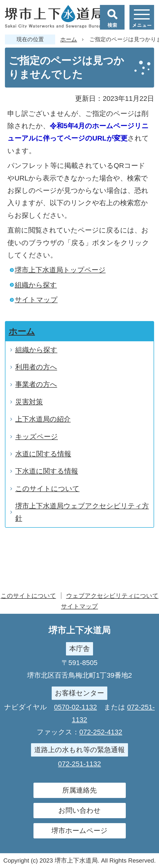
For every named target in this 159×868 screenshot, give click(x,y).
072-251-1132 (79, 764)
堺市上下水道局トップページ (60, 270)
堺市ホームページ (79, 831)
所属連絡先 (79, 790)
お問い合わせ (79, 810)
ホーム (69, 39)
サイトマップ (36, 300)
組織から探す (36, 285)
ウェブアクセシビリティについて (112, 596)
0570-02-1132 (75, 707)
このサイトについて (28, 596)
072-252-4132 (101, 732)
